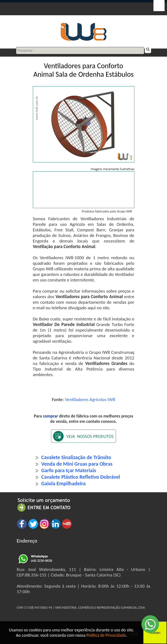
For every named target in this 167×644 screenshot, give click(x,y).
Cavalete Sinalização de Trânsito (76, 457)
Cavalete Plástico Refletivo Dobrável (81, 477)
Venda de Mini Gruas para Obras (77, 464)
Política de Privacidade (106, 635)
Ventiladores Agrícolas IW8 (90, 399)
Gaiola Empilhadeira (64, 483)
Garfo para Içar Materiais (69, 470)
